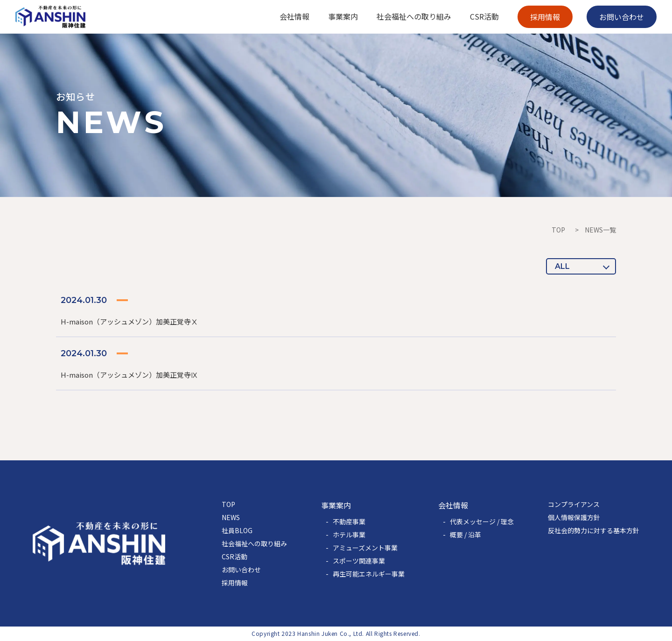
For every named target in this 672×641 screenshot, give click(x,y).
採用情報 (235, 583)
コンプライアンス (574, 504)
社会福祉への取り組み (254, 543)
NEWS (231, 517)
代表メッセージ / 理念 (482, 521)
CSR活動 (234, 556)
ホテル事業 (349, 535)
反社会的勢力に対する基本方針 (594, 530)
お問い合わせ (241, 570)
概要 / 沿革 (465, 535)
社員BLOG (237, 530)
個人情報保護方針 (574, 517)
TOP (558, 230)
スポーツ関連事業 (359, 561)
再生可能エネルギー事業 (369, 574)
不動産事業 (349, 521)
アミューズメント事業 (365, 548)
